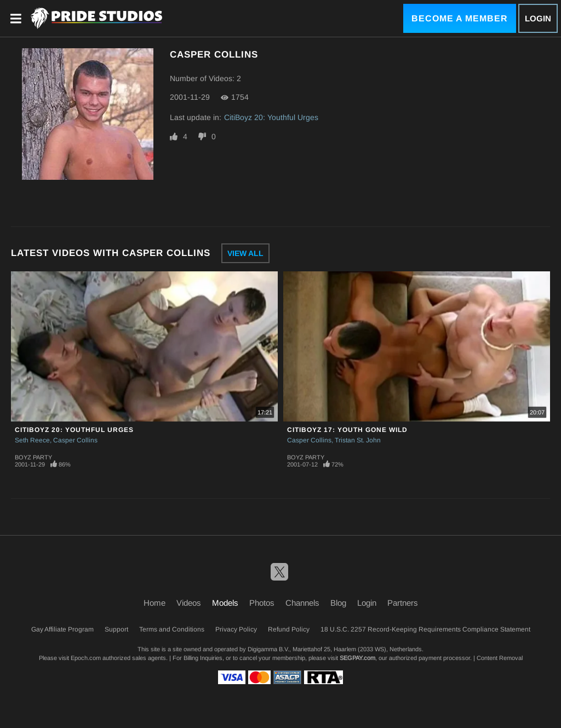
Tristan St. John (358, 440)
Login (538, 18)
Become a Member (460, 18)
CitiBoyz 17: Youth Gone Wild (347, 430)
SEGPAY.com (357, 658)
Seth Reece (32, 440)
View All (245, 253)
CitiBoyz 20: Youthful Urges (271, 117)
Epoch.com (86, 658)
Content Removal (500, 658)
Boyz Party (33, 457)
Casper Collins (75, 440)
